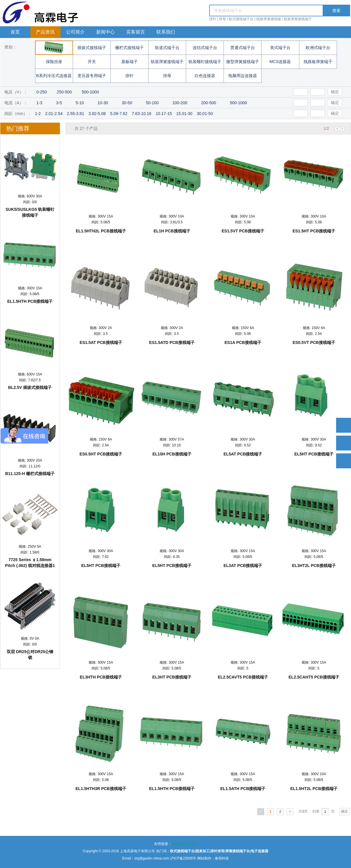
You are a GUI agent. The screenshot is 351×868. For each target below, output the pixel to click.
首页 (15, 32)
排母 (222, 19)
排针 (213, 19)
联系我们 (166, 32)
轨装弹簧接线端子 (298, 19)
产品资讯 (45, 32)
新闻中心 (106, 32)
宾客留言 (136, 32)
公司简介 (75, 32)
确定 (335, 92)
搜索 (336, 11)
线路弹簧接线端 (269, 19)
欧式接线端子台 (241, 19)
